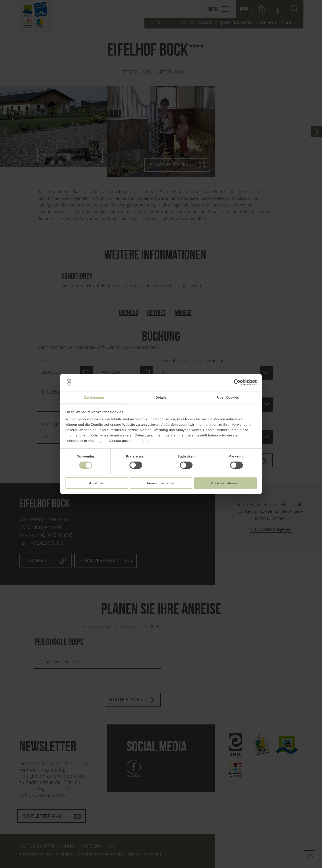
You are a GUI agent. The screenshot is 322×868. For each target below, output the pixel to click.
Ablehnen (97, 483)
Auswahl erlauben (161, 483)
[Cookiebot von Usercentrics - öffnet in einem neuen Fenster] (237, 382)
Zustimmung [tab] (94, 397)
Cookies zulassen (225, 483)
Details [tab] (161, 397)
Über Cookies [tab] (228, 397)
